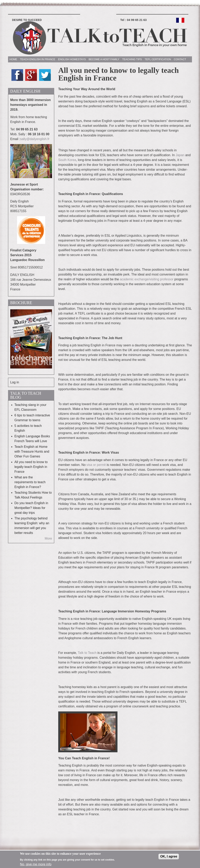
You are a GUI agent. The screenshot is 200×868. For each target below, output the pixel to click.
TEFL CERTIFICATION (158, 59)
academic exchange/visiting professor (147, 279)
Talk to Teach (87, 653)
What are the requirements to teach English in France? (30, 482)
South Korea (67, 160)
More (48, 538)
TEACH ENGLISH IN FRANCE (38, 59)
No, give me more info (36, 865)
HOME (13, 59)
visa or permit (96, 465)
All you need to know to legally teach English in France (31, 467)
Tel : (133, 20)
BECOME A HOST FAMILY (104, 59)
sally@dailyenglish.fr (35, 139)
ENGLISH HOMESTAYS (72, 59)
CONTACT (180, 59)
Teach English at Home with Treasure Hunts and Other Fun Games (32, 452)
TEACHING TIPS (132, 59)
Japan (180, 155)
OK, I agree (169, 857)
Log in (15, 382)
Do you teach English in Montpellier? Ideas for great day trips (31, 508)
